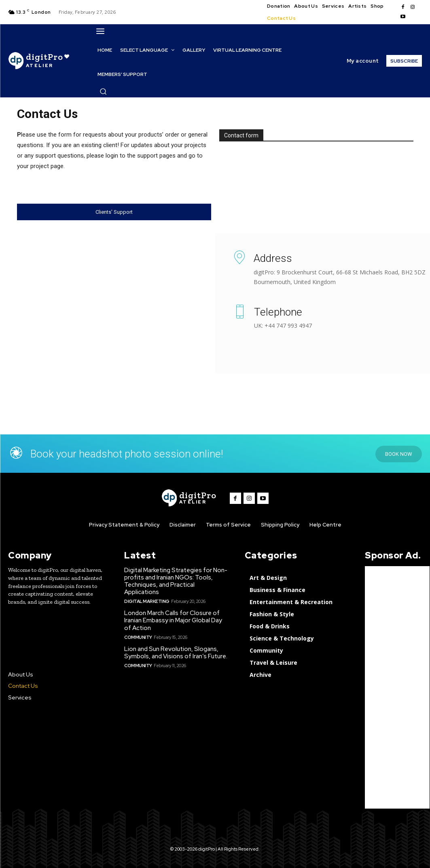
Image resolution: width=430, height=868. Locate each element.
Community (138, 637)
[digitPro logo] (189, 498)
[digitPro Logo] (39, 61)
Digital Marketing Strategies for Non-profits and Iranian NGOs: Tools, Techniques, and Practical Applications (176, 581)
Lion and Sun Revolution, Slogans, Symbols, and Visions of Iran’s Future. (176, 652)
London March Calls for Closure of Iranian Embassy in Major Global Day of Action (173, 620)
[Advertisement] (397, 687)
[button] (103, 91)
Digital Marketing (147, 601)
